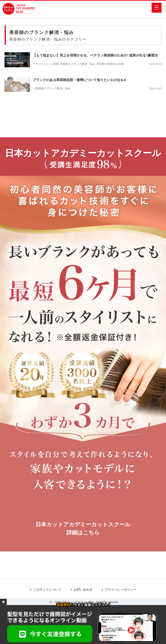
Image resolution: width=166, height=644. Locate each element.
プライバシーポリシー (121, 590)
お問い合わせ (83, 590)
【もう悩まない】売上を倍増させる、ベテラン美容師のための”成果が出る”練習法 (95, 55)
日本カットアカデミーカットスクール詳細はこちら (83, 528)
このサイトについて (47, 590)
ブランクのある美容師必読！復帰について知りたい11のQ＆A (79, 80)
